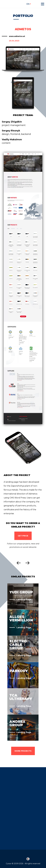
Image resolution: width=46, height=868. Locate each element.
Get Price (23, 536)
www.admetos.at (17, 36)
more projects (23, 751)
